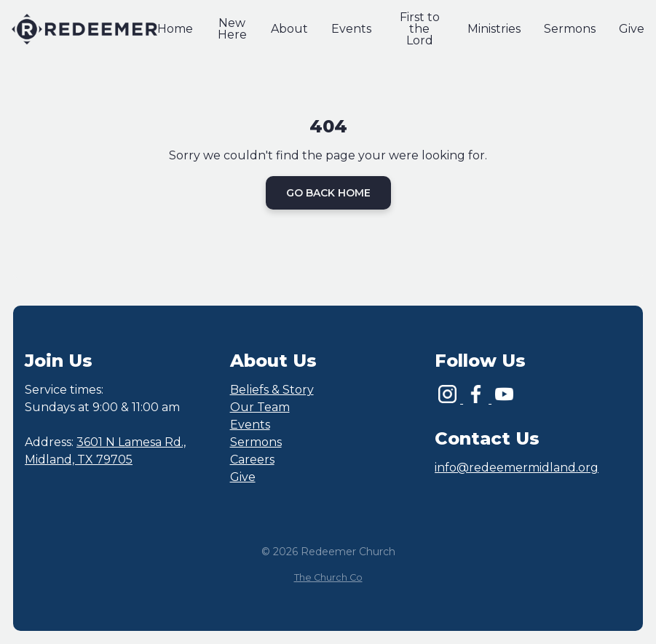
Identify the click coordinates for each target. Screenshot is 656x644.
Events (250, 425)
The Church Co (328, 577)
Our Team (260, 407)
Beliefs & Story (272, 390)
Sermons (256, 442)
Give (243, 477)
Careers (252, 460)
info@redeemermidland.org (517, 468)
